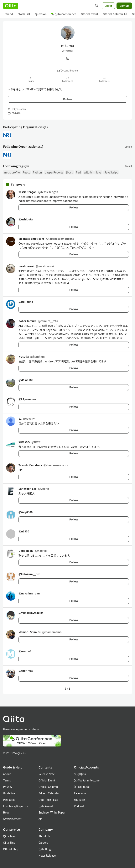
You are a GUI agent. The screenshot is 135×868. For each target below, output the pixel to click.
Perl (78, 172)
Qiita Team (10, 836)
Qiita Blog (45, 849)
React (26, 172)
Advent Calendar (49, 793)
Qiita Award (46, 806)
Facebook (80, 793)
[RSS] (68, 59)
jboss (70, 172)
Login (108, 6)
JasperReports (54, 172)
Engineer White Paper (52, 812)
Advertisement (12, 819)
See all (128, 147)
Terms (7, 780)
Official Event (89, 14)
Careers (43, 842)
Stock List (24, 14)
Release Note (47, 774)
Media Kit (9, 800)
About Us (44, 836)
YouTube (79, 800)
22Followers (104, 79)
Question (41, 14)
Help (6, 812)
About (7, 774)
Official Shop (11, 849)
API (41, 819)
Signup (124, 6)
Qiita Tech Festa (48, 800)
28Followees (67, 79)
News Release (47, 855)
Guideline (9, 793)
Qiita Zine (9, 842)
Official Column (115, 14)
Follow (67, 99)
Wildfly (88, 172)
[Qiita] (11, 6)
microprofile (12, 172)
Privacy (8, 787)
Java (98, 172)
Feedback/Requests (15, 806)
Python (37, 172)
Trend (9, 14)
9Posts (31, 79)
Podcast (79, 806)
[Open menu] (125, 28)
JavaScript (111, 172)
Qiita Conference (64, 14)
